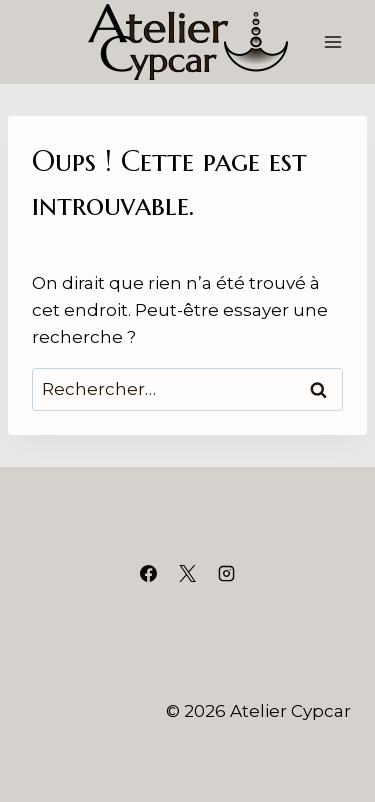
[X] (188, 574)
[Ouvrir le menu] (332, 41)
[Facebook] (148, 574)
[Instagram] (227, 574)
